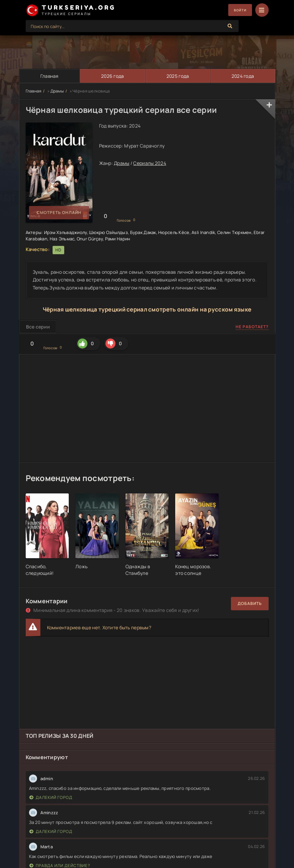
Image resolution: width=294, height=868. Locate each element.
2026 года (112, 76)
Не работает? (252, 327)
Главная (49, 76)
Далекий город (51, 797)
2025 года (178, 76)
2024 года (243, 76)
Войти (238, 10)
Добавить (250, 603)
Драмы (57, 91)
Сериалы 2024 (150, 163)
